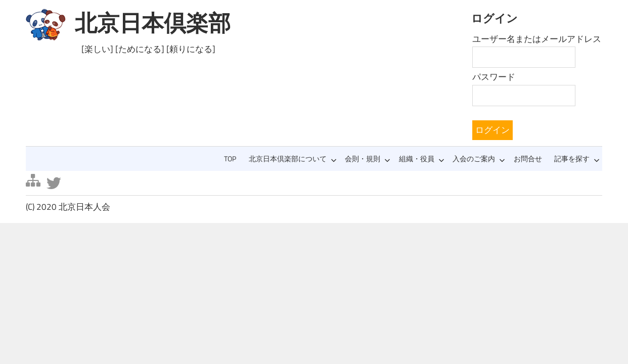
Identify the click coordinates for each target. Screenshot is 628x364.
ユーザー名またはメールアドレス (537, 39)
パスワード (494, 77)
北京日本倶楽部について (293, 159)
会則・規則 (368, 159)
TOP (230, 159)
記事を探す (577, 159)
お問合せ (528, 159)
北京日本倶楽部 (153, 23)
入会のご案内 (479, 159)
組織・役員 (422, 159)
